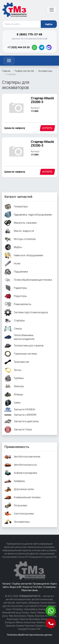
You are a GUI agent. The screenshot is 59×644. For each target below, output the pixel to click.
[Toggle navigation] (9, 61)
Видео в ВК (16, 587)
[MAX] (49, 47)
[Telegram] (42, 47)
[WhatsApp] (34, 47)
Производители (41, 584)
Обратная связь (30, 590)
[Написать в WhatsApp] (51, 611)
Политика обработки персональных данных (30, 635)
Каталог (7, 584)
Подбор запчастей (22, 584)
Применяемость (17, 447)
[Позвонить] (51, 624)
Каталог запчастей (18, 197)
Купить (47, 128)
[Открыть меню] (52, 10)
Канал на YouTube (32, 587)
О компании (49, 587)
